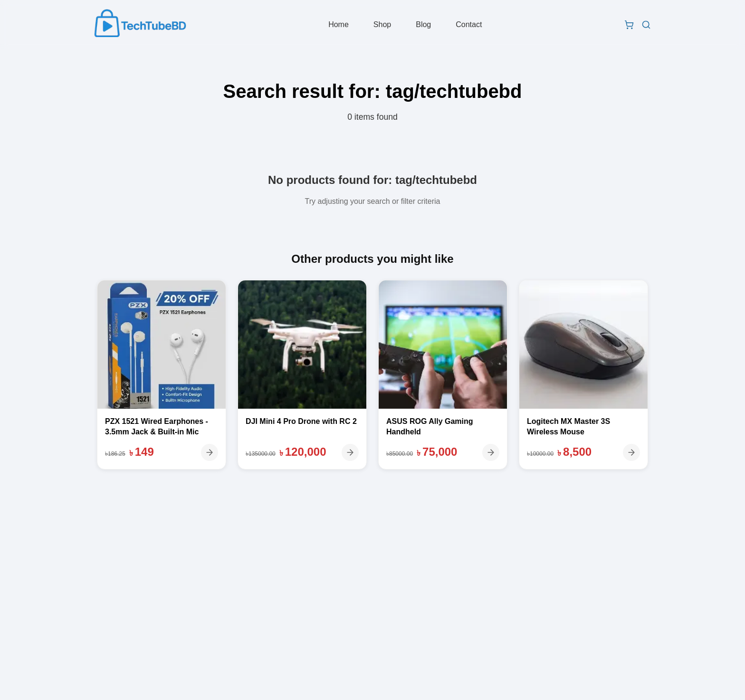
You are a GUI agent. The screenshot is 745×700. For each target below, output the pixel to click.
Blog (425, 25)
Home (340, 25)
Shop (384, 25)
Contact (470, 25)
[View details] (210, 452)
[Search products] (643, 26)
